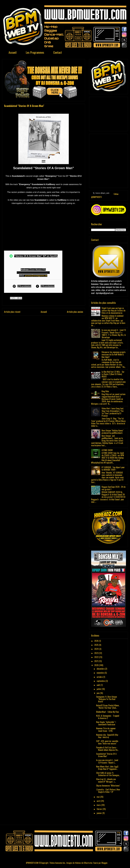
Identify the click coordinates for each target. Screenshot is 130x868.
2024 (97, 649)
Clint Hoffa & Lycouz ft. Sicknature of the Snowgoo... (108, 774)
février (100, 809)
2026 (97, 641)
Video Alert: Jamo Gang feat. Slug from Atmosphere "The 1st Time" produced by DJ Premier (113, 412)
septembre (101, 681)
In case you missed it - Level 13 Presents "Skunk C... (107, 761)
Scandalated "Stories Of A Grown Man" (106, 755)
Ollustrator (88, 863)
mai (98, 797)
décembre (101, 669)
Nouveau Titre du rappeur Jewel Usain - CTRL (106, 730)
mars (99, 805)
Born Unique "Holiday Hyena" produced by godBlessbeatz (113, 432)
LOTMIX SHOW (107, 450)
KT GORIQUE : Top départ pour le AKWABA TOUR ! (113, 468)
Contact (58, 52)
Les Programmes (35, 52)
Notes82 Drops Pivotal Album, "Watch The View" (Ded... (108, 707)
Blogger (104, 863)
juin (98, 693)
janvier (100, 813)
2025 (97, 645)
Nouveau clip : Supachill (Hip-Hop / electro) (107, 736)
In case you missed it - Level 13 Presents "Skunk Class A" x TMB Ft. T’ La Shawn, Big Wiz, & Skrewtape (114, 334)
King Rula (105, 391)
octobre (100, 677)
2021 (96, 661)
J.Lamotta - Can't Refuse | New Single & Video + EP (108, 791)
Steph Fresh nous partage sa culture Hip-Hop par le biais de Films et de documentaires (113, 310)
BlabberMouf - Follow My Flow (107, 712)
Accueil (13, 52)
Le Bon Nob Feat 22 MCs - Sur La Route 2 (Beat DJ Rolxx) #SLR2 (113, 374)
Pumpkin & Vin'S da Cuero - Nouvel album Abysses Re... (107, 749)
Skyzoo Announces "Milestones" (108, 786)
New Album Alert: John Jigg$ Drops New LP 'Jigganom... (107, 768)
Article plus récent (12, 312)
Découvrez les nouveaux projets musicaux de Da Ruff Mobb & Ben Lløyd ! (114, 354)
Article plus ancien (75, 312)
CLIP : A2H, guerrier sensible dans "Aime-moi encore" (107, 742)
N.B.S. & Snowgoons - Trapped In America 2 (108, 717)
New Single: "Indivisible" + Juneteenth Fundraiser (106, 723)
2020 (97, 665)
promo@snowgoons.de (36, 276)
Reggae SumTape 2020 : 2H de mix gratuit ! (114, 488)
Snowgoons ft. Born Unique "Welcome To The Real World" (107, 699)
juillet (99, 689)
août (99, 685)
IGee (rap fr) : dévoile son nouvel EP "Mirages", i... (106, 780)
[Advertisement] (109, 113)
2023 (97, 653)
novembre (101, 673)
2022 (97, 657)
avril (99, 801)
